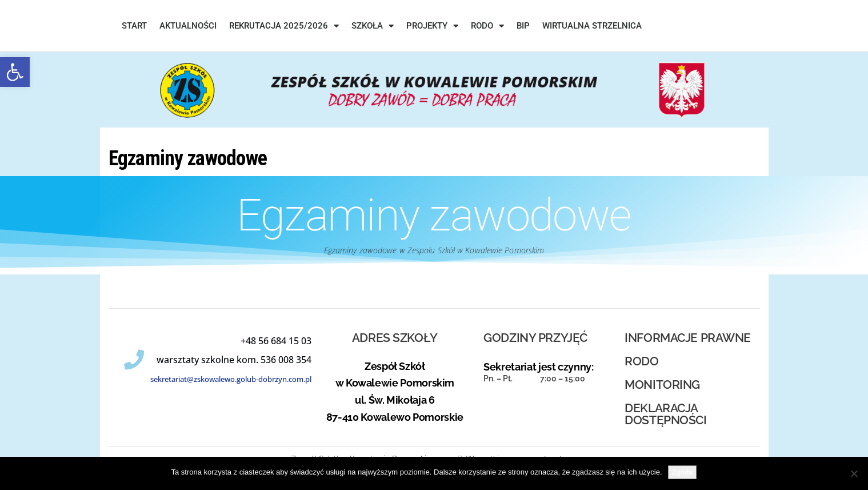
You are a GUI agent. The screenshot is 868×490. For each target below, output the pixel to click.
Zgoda (683, 472)
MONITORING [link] (662, 385)
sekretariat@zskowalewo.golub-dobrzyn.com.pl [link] (231, 379)
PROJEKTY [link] (432, 26)
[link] (15, 72)
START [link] (134, 26)
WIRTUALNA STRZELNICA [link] (592, 26)
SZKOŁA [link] (373, 26)
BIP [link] (523, 26)
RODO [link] (487, 26)
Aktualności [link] (188, 26)
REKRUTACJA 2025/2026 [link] (284, 26)
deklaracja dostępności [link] (665, 414)
